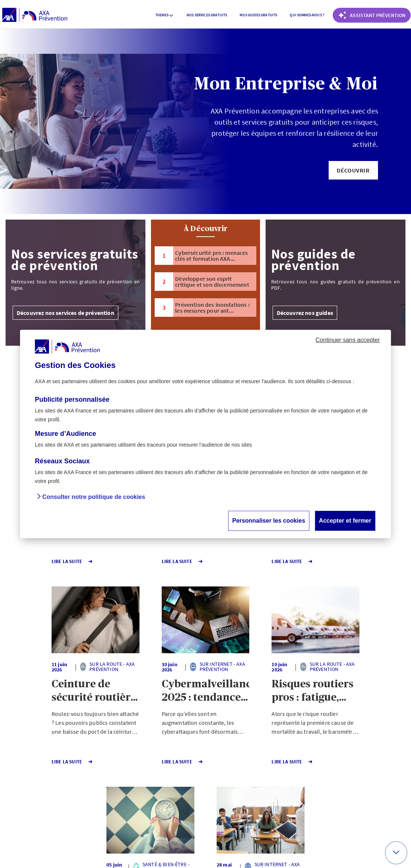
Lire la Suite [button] (34, 561)
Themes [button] (165, 15)
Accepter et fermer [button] (345, 521)
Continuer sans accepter (348, 340)
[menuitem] (165, 15)
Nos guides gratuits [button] (258, 15)
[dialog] (205, 434)
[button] (353, 170)
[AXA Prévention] (35, 15)
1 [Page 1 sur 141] (164, 787)
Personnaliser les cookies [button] (269, 521)
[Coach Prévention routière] (372, 15)
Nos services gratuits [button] (207, 15)
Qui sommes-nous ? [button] (307, 15)
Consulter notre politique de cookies (94, 497)
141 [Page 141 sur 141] (191, 787)
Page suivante (230, 787)
